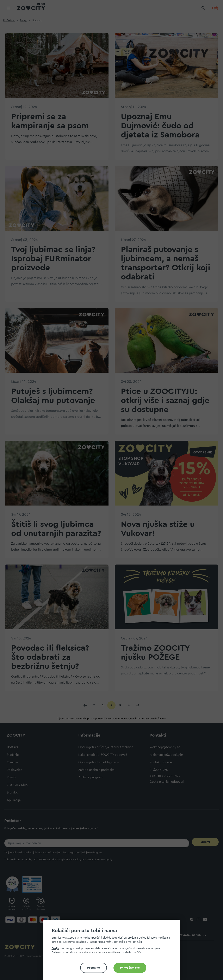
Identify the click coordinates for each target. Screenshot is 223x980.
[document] (113, 952)
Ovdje (55, 948)
